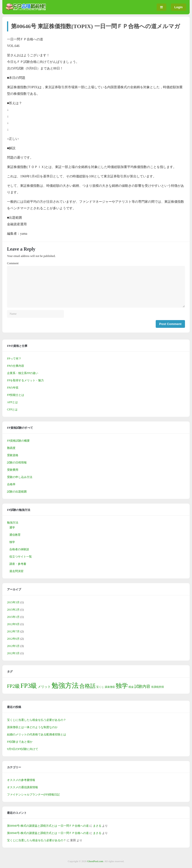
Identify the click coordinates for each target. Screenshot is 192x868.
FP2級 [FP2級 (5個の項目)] (13, 686)
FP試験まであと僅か (20, 742)
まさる (97, 826)
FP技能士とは (16, 395)
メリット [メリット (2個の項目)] (44, 687)
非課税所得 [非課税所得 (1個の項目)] (157, 687)
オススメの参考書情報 (21, 780)
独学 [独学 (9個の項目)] (122, 686)
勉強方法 (13, 523)
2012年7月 (13, 631)
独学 (12, 542)
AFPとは (12, 402)
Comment (13, 263)
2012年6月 (13, 639)
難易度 (11, 448)
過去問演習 (16, 571)
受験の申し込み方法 (20, 477)
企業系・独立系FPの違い (23, 373)
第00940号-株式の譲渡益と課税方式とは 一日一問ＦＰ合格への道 (48, 826)
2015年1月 (13, 617)
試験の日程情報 (17, 463)
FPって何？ (14, 359)
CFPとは (12, 409)
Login (179, 7)
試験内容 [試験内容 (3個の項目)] (142, 686)
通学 (12, 528)
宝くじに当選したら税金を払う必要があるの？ (37, 720)
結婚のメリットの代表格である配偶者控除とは (37, 734)
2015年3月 (13, 602)
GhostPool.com (95, 861)
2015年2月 (13, 610)
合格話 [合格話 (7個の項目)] (87, 686)
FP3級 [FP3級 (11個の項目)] (29, 686)
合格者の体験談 (19, 549)
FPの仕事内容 (16, 366)
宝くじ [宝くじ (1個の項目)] (100, 687)
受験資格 (13, 455)
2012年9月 (13, 624)
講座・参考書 (18, 564)
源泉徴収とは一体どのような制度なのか (32, 727)
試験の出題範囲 (17, 492)
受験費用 (13, 470)
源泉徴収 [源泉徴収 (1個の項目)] (110, 687)
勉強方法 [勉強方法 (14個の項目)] (65, 685)
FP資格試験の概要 (18, 441)
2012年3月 (13, 653)
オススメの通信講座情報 (22, 787)
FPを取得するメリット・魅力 (25, 380)
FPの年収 (13, 388)
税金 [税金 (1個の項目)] (131, 687)
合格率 (11, 484)
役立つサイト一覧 (21, 557)
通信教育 (15, 535)
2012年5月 (13, 646)
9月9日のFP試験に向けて (23, 749)
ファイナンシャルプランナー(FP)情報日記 (33, 795)
